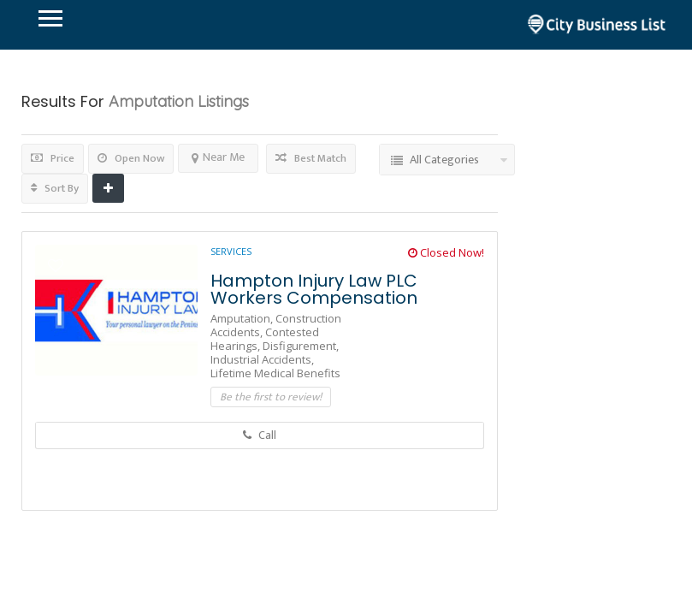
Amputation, (243, 318)
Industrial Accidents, (262, 359)
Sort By (55, 188)
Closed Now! (446, 252)
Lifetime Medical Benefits (275, 373)
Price (53, 158)
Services (231, 251)
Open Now (131, 158)
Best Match (311, 158)
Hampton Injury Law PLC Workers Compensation (314, 289)
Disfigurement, (301, 346)
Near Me (218, 157)
